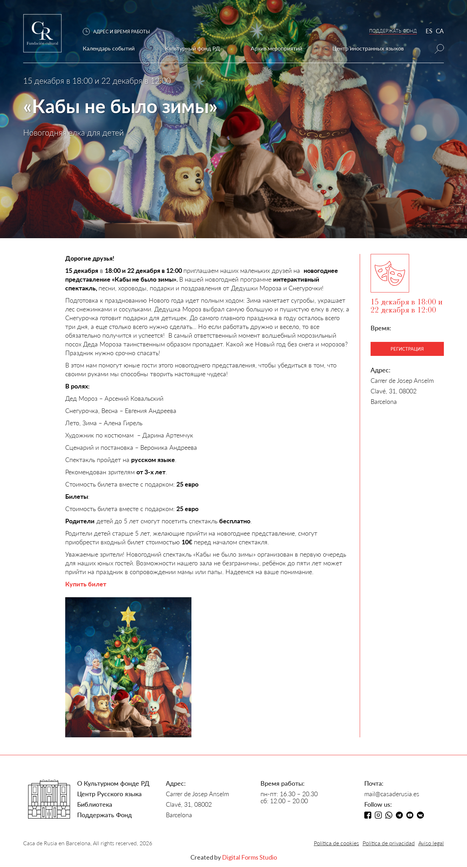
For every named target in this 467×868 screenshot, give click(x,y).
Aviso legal (431, 843)
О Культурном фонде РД (113, 783)
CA (440, 31)
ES (429, 31)
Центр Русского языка (109, 794)
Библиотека (95, 804)
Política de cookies (336, 843)
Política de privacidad (389, 843)
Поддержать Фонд (104, 815)
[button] (120, 32)
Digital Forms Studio (249, 857)
